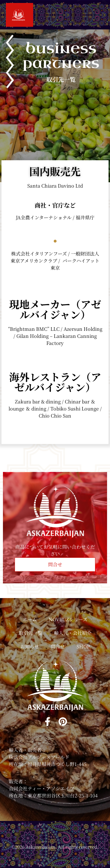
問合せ (58, 646)
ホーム (30, 619)
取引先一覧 (31, 633)
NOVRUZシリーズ (68, 619)
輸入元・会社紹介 (73, 633)
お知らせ (30, 646)
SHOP (83, 646)
